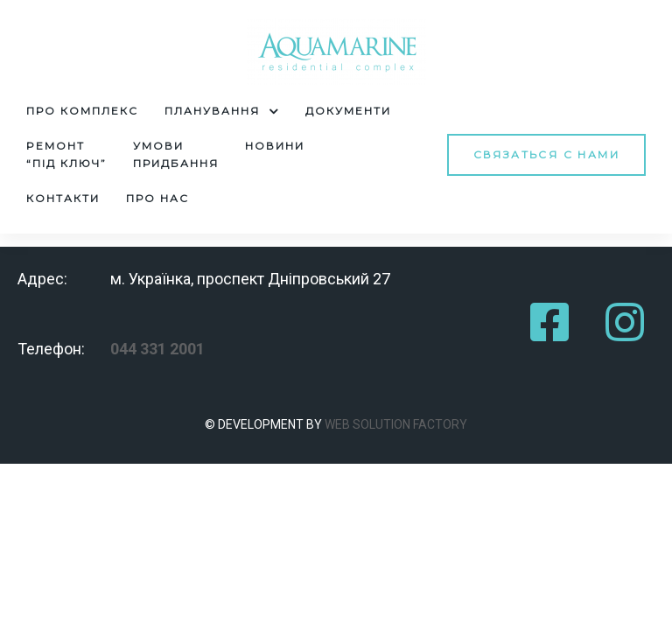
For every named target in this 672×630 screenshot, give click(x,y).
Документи (348, 111)
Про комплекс (82, 111)
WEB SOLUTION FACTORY (396, 424)
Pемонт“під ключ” (66, 154)
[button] (546, 154)
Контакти (63, 198)
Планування (222, 111)
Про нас (157, 198)
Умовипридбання (176, 154)
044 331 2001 (157, 349)
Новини (275, 146)
